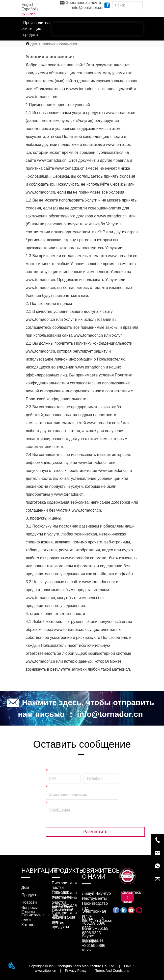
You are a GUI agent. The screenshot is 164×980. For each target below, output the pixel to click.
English (28, 5)
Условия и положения (60, 44)
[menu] (97, 29)
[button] (97, 29)
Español (28, 9)
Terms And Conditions (112, 971)
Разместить (95, 832)
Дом (34, 44)
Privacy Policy (76, 971)
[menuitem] (97, 29)
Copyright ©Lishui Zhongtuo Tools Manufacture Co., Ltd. (72, 966)
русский (28, 14)
